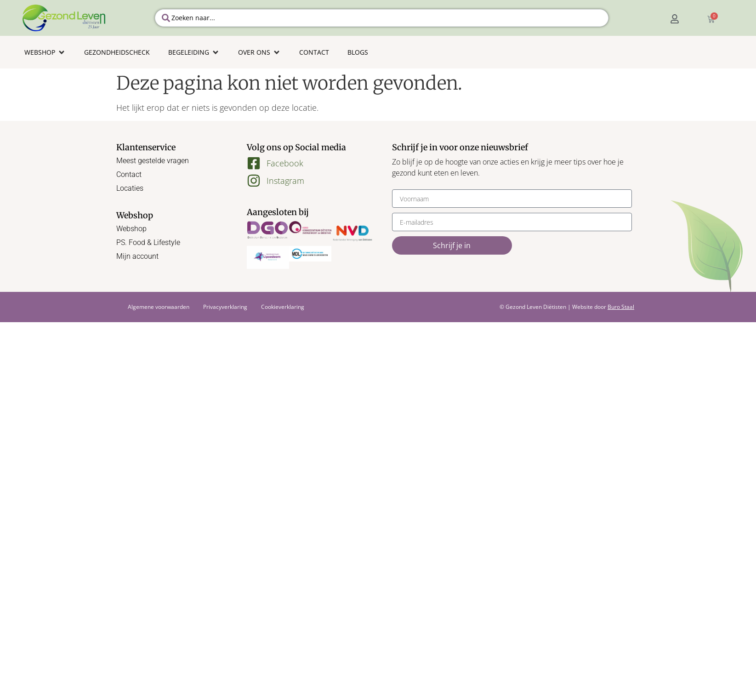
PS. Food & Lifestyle (148, 242)
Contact (129, 174)
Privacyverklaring (225, 307)
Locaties (130, 188)
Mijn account (137, 256)
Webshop (131, 229)
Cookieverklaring (283, 307)
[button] (45, 52)
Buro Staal (621, 307)
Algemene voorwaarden (159, 307)
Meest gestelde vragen (153, 161)
